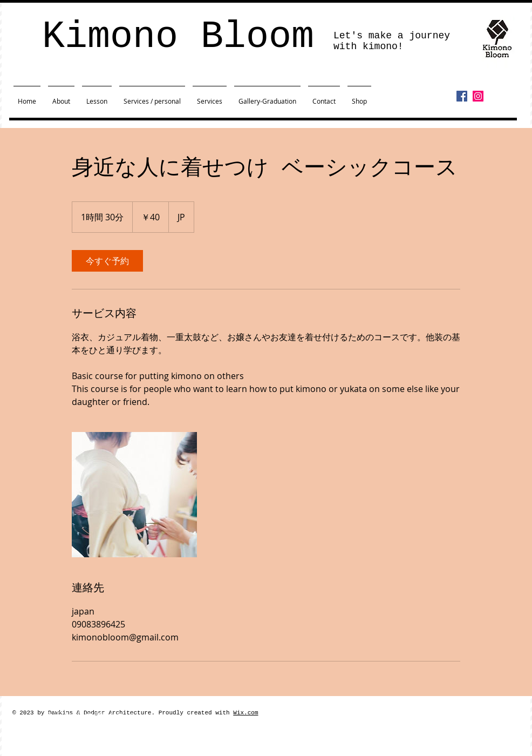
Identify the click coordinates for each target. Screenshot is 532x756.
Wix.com (245, 713)
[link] (107, 261)
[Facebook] (462, 96)
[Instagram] (478, 96)
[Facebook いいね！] (477, 112)
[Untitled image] (134, 495)
